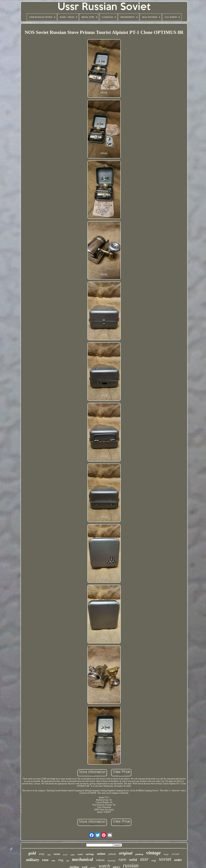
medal (80, 854)
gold (32, 853)
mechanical (83, 859)
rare (122, 859)
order (178, 860)
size (68, 861)
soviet (165, 859)
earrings (90, 854)
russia (57, 854)
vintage (154, 853)
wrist (133, 860)
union (101, 854)
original (126, 853)
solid (49, 855)
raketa (100, 860)
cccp (154, 861)
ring (61, 860)
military (33, 860)
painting (139, 854)
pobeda (112, 854)
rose (45, 860)
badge (166, 854)
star (53, 861)
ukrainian (112, 861)
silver (176, 854)
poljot (73, 855)
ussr (144, 859)
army (42, 854)
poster (65, 855)
